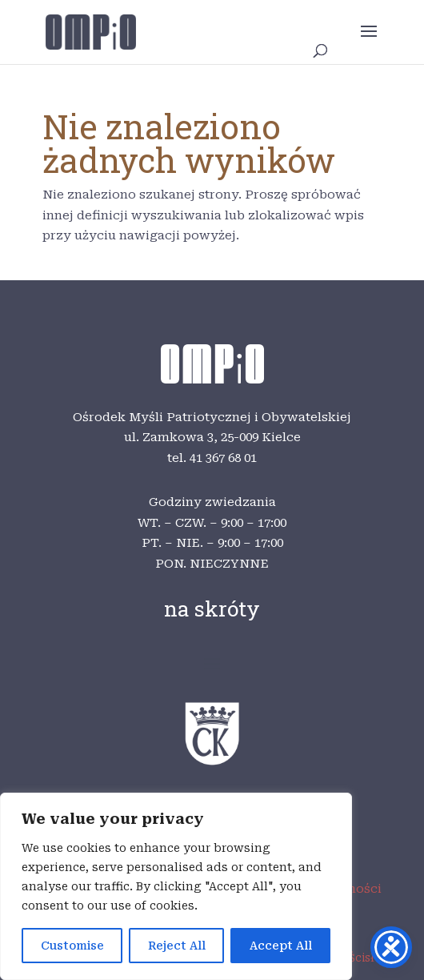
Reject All (177, 946)
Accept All (281, 946)
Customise (72, 946)
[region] (176, 886)
